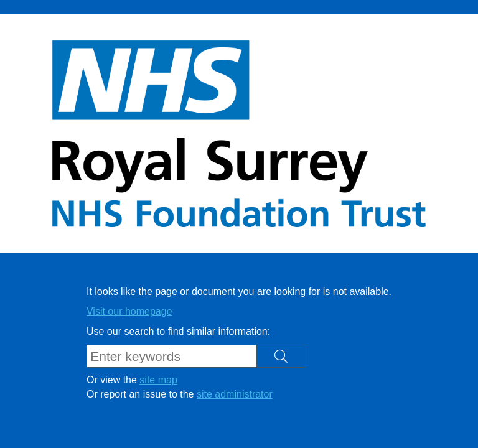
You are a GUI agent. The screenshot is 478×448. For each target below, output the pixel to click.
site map (158, 380)
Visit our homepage (129, 311)
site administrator (235, 394)
